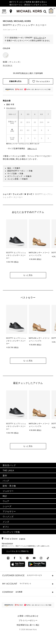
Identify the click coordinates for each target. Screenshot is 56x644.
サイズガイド (8, 65)
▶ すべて (29, 194)
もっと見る (28, 275)
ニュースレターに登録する (18, 551)
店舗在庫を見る (15, 81)
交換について (32, 149)
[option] (17, 246)
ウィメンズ (17, 194)
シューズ (7, 194)
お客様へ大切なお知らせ (28, 616)
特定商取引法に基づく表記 (28, 625)
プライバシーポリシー (28, 620)
